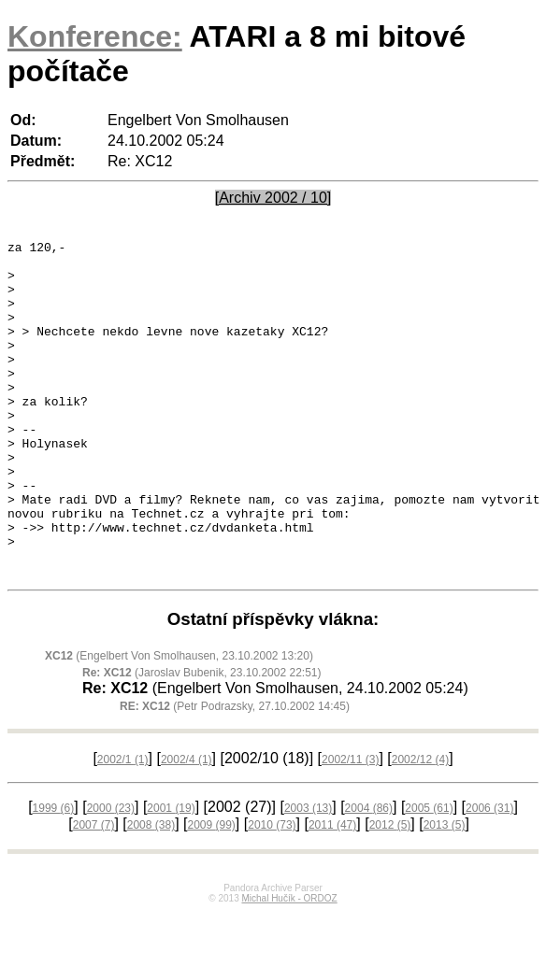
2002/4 (187, 827)
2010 (272, 892)
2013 (445, 892)
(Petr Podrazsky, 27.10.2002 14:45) (235, 774)
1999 (54, 875)
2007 (94, 892)
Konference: (95, 36)
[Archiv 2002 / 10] (273, 198)
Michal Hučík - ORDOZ (289, 966)
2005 (429, 875)
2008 (151, 892)
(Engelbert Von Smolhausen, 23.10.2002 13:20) (179, 723)
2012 (390, 892)
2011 (332, 892)
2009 (211, 892)
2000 (111, 875)
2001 (171, 875)
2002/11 (350, 827)
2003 (308, 875)
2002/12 (420, 827)
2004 (369, 875)
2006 (489, 875)
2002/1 (123, 827)
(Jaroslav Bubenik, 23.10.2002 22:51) (202, 740)
